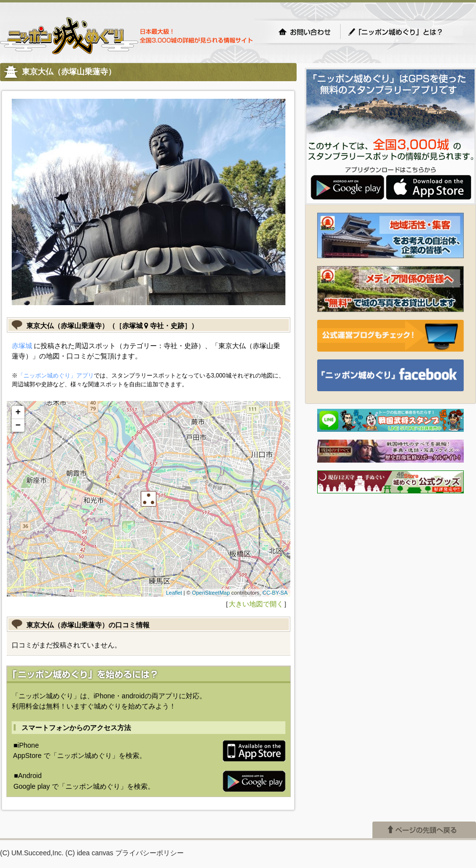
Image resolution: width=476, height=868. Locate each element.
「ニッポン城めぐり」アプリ (56, 376)
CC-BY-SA (275, 593)
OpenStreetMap (211, 593)
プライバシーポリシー (150, 853)
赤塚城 (22, 346)
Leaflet (174, 593)
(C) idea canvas (89, 853)
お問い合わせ (304, 32)
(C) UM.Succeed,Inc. (32, 853)
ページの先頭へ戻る (424, 830)
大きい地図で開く (256, 604)
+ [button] (18, 412)
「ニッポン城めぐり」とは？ (405, 32)
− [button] (18, 425)
